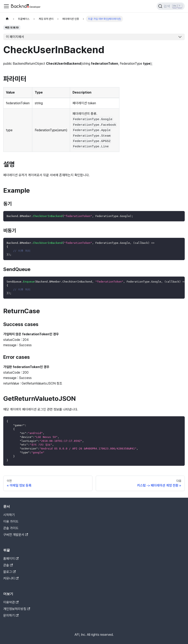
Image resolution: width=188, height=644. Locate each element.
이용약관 (11, 602)
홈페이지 (11, 559)
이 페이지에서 (15, 37)
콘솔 (8, 565)
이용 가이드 (11, 521)
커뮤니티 (11, 578)
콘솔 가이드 (11, 528)
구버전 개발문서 (16, 535)
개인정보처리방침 (17, 609)
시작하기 (9, 515)
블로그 (9, 572)
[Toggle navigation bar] (6, 6)
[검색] (171, 6)
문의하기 (11, 615)
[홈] (7, 19)
